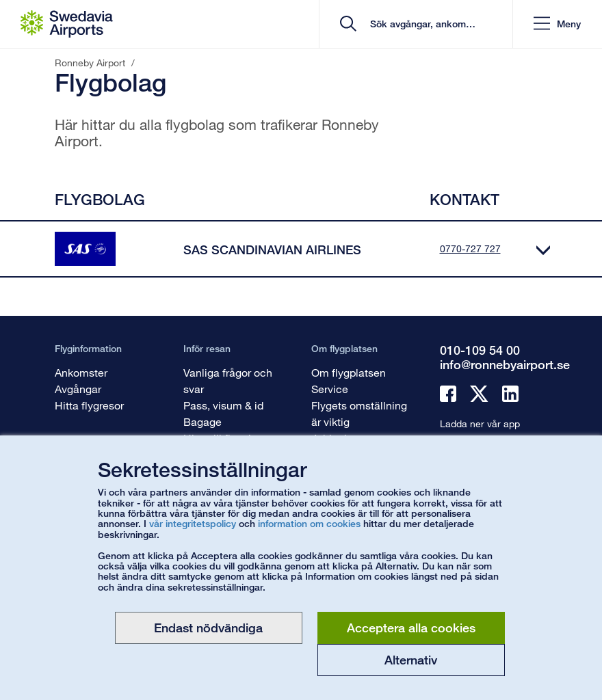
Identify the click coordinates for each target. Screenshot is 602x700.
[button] (557, 24)
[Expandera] (543, 249)
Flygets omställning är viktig (359, 413)
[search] (420, 24)
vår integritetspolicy (193, 523)
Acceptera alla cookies (411, 628)
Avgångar (78, 389)
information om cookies (309, 523)
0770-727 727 (470, 248)
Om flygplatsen (349, 372)
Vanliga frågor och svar (228, 380)
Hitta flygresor (89, 405)
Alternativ (411, 660)
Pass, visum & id (223, 405)
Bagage (202, 421)
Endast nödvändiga (208, 628)
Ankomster (81, 372)
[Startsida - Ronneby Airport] (67, 24)
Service (330, 389)
